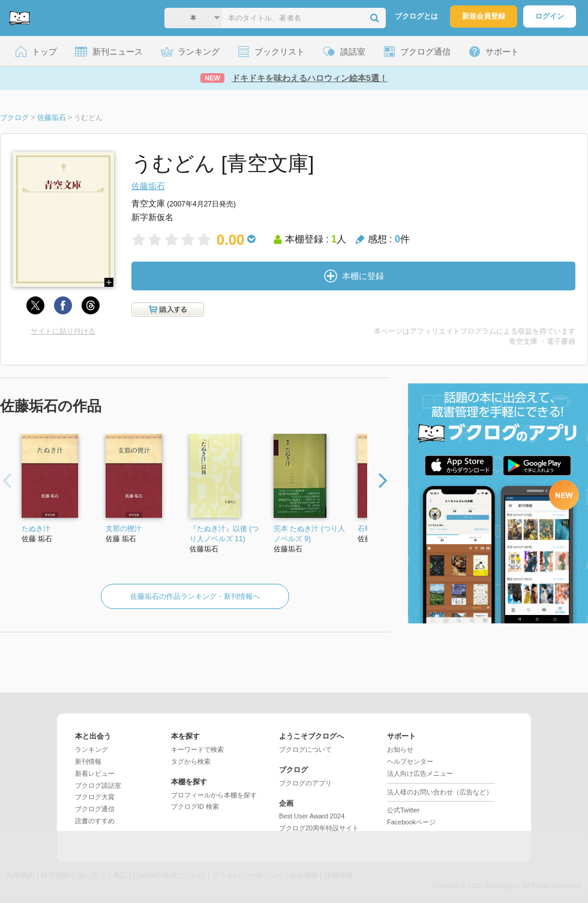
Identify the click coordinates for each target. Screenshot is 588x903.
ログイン (550, 16)
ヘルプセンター (410, 761)
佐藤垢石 (148, 186)
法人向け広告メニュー (420, 773)
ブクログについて (305, 749)
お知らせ (400, 749)
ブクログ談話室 (98, 785)
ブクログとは (416, 16)
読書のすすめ (95, 821)
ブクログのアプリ (305, 783)
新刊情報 (88, 761)
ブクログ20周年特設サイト (319, 828)
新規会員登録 (484, 16)
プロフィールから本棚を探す (214, 795)
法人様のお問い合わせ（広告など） (440, 792)
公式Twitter (403, 810)
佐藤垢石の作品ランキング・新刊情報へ (195, 596)
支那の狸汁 (124, 529)
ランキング (91, 749)
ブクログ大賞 (95, 797)
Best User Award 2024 (312, 816)
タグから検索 (191, 761)
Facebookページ (411, 822)
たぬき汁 (36, 529)
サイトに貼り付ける (63, 331)
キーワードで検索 (197, 749)
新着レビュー (95, 773)
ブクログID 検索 (195, 806)
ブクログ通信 (95, 809)
